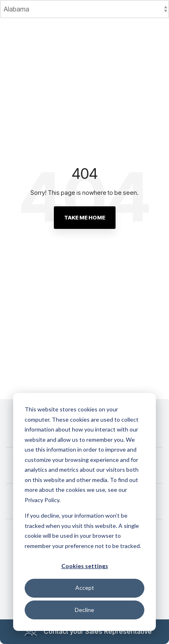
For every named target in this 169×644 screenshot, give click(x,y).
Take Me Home (85, 217)
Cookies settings (85, 566)
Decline (84, 610)
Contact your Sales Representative (88, 632)
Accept (85, 588)
